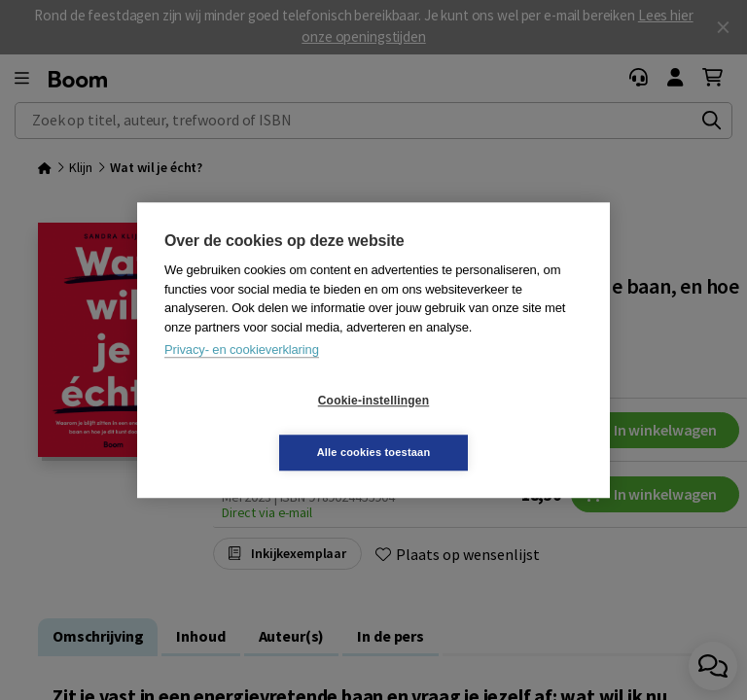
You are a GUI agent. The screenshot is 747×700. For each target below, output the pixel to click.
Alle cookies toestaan (490, 426)
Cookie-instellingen (258, 427)
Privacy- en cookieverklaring (242, 376)
